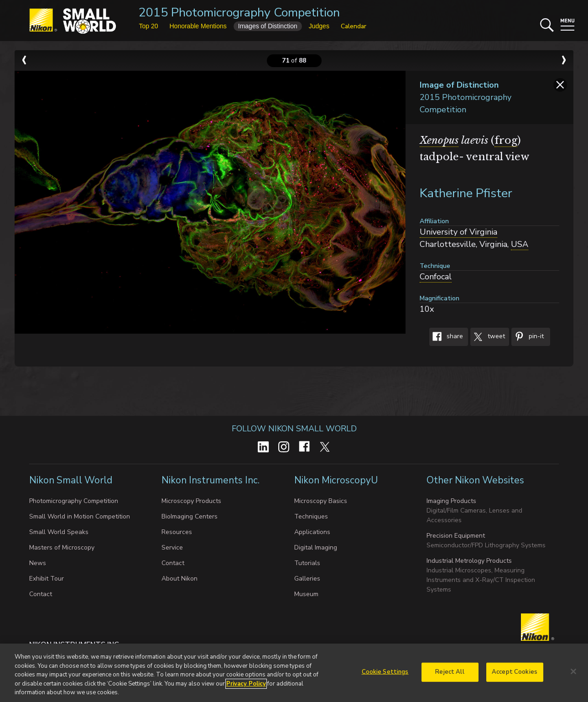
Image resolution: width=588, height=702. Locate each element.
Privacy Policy (246, 687)
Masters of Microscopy (62, 547)
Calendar (354, 26)
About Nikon (180, 579)
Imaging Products (451, 501)
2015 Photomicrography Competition (239, 13)
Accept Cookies (515, 675)
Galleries (307, 579)
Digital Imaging (316, 547)
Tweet (488, 337)
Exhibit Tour (47, 579)
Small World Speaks (59, 532)
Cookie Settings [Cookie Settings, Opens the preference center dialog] (385, 675)
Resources (177, 532)
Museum (306, 594)
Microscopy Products (191, 501)
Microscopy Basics (321, 501)
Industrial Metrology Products (469, 561)
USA (520, 244)
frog (506, 140)
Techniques (311, 516)
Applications (312, 532)
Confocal (436, 277)
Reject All (450, 675)
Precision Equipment (456, 536)
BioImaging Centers (190, 516)
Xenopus (439, 140)
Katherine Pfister (466, 193)
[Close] (573, 675)
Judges (319, 26)
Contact (41, 594)
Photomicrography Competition (74, 501)
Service (172, 547)
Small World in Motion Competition (80, 516)
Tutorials (307, 563)
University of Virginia (458, 232)
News (38, 563)
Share (446, 337)
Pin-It (528, 337)
